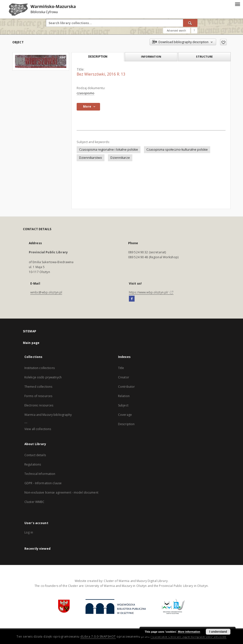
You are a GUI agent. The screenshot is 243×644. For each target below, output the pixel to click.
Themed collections (38, 387)
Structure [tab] (204, 56)
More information (189, 632)
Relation (124, 396)
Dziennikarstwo (91, 158)
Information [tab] (151, 56)
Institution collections (40, 368)
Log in (29, 532)
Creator (124, 377)
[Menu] (237, 4)
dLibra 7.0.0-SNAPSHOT (98, 636)
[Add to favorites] (223, 42)
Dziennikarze (120, 158)
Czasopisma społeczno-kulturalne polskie (177, 150)
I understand (218, 632)
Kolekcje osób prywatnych (43, 377)
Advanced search (176, 31)
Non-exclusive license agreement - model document (61, 492)
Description (126, 424)
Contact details (35, 455)
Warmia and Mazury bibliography (48, 415)
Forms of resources (38, 396)
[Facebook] (132, 299)
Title (121, 368)
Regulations (33, 464)
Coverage (125, 415)
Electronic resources (39, 405)
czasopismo (86, 93)
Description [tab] (98, 57)
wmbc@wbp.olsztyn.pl (46, 292)
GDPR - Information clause (43, 483)
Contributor (126, 387)
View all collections (38, 429)
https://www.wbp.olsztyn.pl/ (151, 292)
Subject (123, 405)
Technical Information (40, 474)
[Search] (190, 23)
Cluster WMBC (34, 502)
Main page (31, 343)
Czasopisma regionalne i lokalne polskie (109, 150)
